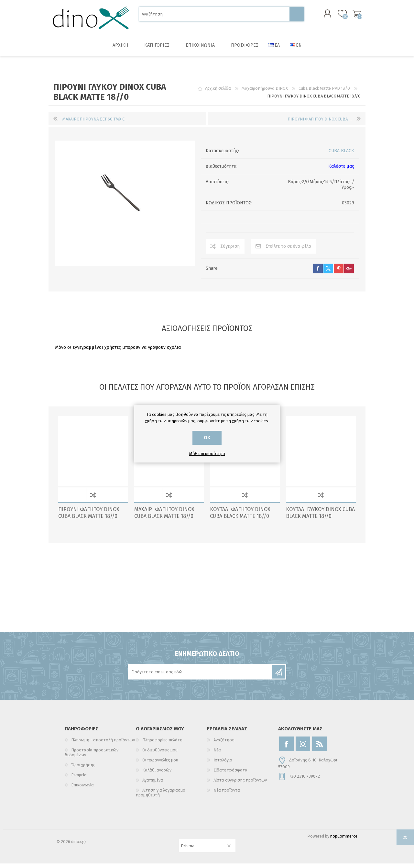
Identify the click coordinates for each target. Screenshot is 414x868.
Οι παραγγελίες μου (160, 765)
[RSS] (319, 748)
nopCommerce (344, 841)
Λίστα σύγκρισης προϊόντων (240, 785)
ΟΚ (207, 438)
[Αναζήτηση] (214, 16)
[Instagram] (303, 748)
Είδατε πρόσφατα (230, 775)
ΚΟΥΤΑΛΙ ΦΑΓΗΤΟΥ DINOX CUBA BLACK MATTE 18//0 (240, 517)
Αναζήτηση (297, 16)
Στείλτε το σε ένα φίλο (288, 251)
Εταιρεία (79, 779)
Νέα (217, 754)
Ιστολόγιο (223, 765)
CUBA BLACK (341, 155)
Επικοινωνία (82, 789)
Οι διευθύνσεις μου (160, 754)
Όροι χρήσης (83, 769)
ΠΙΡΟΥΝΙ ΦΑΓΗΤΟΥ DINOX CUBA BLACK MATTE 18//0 (89, 517)
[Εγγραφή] (200, 676)
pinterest (339, 273)
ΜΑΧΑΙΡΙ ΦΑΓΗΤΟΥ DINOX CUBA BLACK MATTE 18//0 (164, 517)
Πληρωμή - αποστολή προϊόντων (103, 744)
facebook (318, 273)
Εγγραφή (278, 676)
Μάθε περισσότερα (207, 454)
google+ (349, 273)
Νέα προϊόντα (227, 795)
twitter (328, 273)
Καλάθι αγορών (350, 16)
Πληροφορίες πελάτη (162, 744)
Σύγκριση (230, 251)
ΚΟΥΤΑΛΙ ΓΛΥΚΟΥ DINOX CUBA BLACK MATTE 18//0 (320, 517)
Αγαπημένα (153, 785)
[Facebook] (286, 748)
